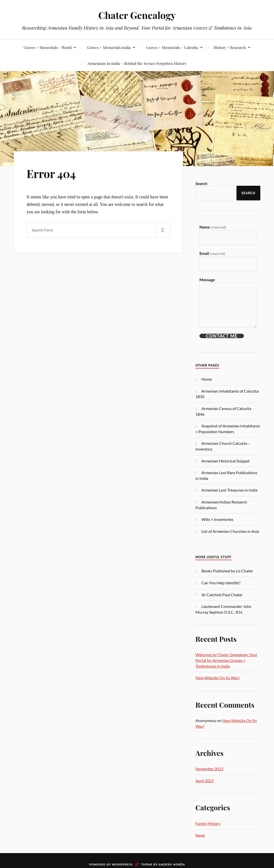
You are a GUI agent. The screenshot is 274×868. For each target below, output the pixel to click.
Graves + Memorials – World (48, 47)
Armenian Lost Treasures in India (229, 490)
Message (207, 280)
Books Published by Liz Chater (227, 571)
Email (212, 253)
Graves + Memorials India (109, 47)
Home (207, 379)
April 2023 (205, 781)
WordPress (122, 864)
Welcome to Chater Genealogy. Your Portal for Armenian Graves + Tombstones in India (226, 660)
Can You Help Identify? (221, 583)
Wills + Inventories (217, 519)
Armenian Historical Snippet (226, 461)
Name (213, 227)
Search (201, 183)
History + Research (230, 47)
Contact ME (222, 336)
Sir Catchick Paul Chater (222, 595)
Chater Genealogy (137, 15)
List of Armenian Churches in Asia (230, 531)
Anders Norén (172, 864)
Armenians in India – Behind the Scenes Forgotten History (137, 63)
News (200, 835)
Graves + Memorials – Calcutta (172, 47)
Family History (208, 823)
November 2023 (209, 769)
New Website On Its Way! (218, 678)
